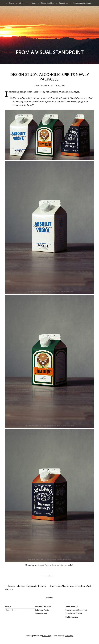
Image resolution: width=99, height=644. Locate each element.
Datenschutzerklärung (82, 3)
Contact (33, 3)
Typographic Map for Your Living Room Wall (72, 586)
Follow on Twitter (42, 610)
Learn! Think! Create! (74, 614)
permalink (69, 565)
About (22, 3)
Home (11, 3)
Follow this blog (47, 3)
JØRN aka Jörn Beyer (69, 92)
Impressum (64, 3)
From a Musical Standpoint (76, 610)
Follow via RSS (41, 614)
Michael (61, 85)
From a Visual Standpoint (50, 52)
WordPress (46, 636)
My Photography (72, 617)
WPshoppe (69, 636)
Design (48, 565)
